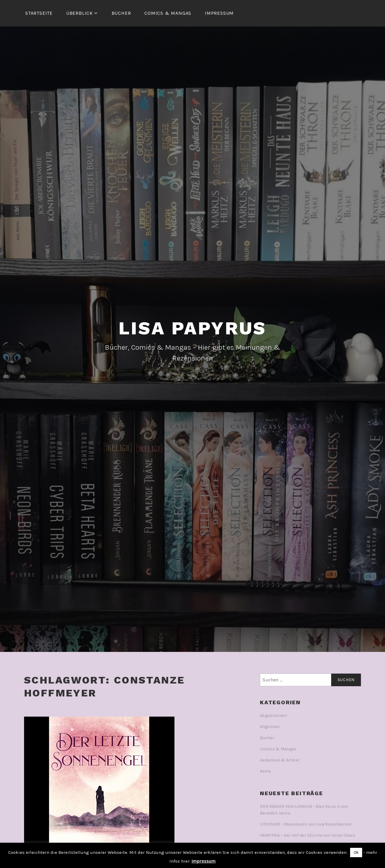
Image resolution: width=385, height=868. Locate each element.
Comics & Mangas (168, 13)
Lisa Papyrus (193, 328)
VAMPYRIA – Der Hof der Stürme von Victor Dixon (308, 835)
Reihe (265, 771)
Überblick (80, 13)
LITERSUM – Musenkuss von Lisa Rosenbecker (306, 824)
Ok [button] (356, 852)
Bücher (121, 13)
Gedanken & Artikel (280, 760)
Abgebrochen (273, 716)
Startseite (39, 13)
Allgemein (270, 727)
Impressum (219, 13)
